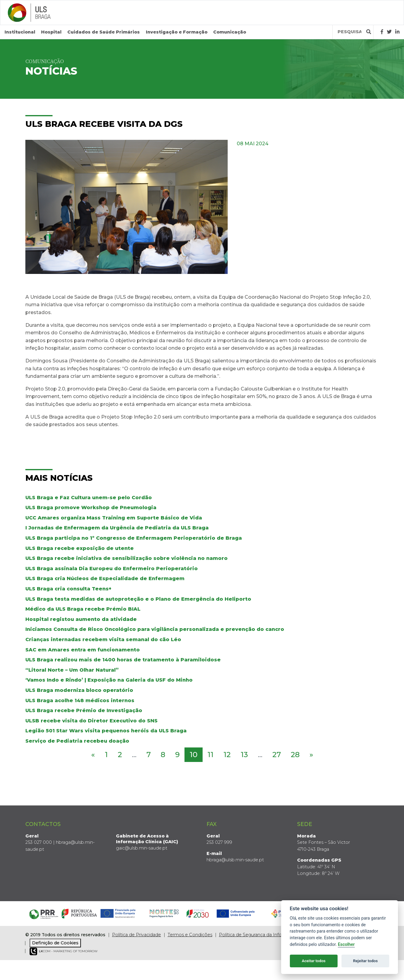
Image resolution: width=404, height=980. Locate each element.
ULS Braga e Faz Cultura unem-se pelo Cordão (89, 498)
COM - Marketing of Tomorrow (64, 951)
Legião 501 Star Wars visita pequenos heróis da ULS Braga (106, 731)
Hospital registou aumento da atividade (81, 619)
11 (210, 755)
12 (227, 755)
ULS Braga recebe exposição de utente (80, 548)
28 (295, 755)
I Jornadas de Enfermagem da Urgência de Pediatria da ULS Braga (117, 528)
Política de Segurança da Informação (258, 935)
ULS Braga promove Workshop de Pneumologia (91, 508)
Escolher (346, 945)
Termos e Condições (190, 935)
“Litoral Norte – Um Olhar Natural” (72, 670)
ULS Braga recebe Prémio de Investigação (84, 710)
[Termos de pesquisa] (349, 32)
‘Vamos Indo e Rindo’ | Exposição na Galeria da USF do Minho (109, 680)
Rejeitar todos (365, 961)
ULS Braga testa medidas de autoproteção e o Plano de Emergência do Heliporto (138, 599)
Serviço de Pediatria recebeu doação (77, 741)
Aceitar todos (314, 961)
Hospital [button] (51, 32)
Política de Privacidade (136, 935)
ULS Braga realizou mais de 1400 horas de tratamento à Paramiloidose (123, 660)
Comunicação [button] (230, 32)
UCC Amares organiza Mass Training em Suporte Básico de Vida (114, 518)
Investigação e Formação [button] (177, 32)
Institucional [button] (20, 32)
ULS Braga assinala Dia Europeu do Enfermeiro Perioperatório (112, 569)
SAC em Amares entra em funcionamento (83, 650)
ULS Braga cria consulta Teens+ (68, 589)
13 (244, 755)
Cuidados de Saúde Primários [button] (104, 32)
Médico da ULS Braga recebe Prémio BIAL (83, 609)
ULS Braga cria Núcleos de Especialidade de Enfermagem (105, 578)
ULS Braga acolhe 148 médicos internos (80, 700)
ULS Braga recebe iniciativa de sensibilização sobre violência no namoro (127, 558)
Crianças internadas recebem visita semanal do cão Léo (103, 639)
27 (277, 755)
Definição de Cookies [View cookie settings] (55, 943)
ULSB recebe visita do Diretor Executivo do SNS (91, 721)
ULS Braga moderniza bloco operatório (79, 690)
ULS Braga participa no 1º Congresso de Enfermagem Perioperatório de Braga (134, 538)
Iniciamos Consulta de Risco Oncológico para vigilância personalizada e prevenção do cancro (155, 629)
